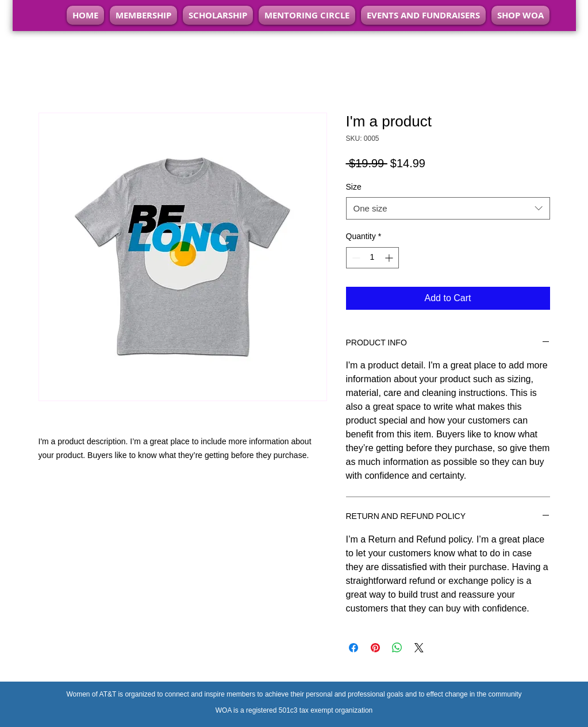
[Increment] (390, 258)
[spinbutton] (372, 258)
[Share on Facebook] (353, 648)
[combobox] (448, 208)
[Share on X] (419, 648)
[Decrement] (355, 258)
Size (354, 187)
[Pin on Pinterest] (375, 648)
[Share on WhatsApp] (397, 648)
